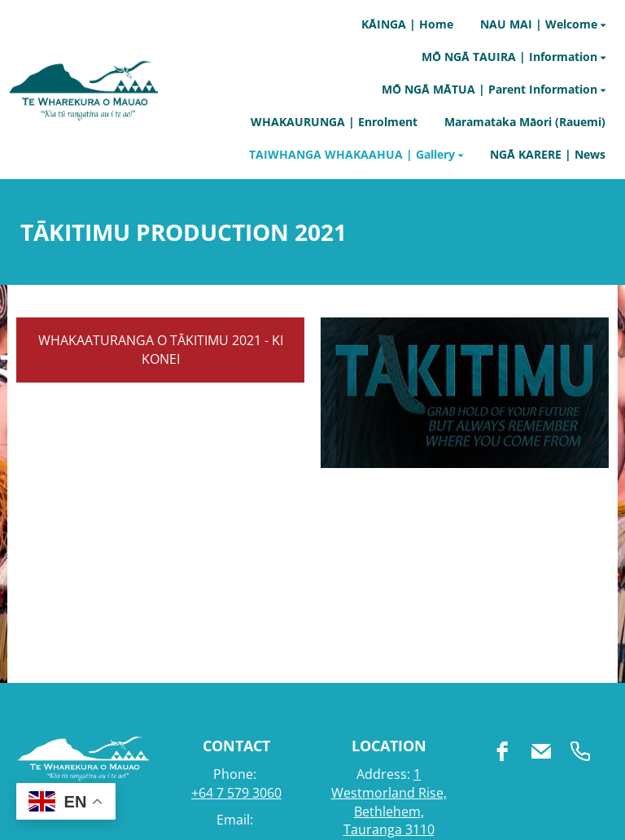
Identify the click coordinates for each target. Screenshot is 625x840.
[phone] (580, 751)
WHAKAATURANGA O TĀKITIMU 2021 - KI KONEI (161, 350)
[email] (541, 751)
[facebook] (502, 751)
